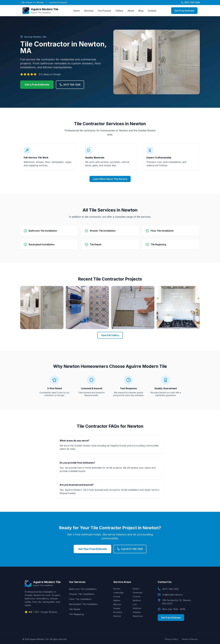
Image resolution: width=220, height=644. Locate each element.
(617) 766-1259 (190, 2)
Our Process (104, 11)
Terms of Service (190, 639)
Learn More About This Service (110, 179)
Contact (152, 11)
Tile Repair (75, 609)
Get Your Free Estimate (92, 549)
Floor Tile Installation (80, 599)
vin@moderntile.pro (170, 595)
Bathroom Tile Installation (83, 589)
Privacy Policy (172, 639)
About (131, 11)
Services (89, 11)
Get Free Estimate (184, 11)
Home (77, 11)
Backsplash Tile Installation (83, 604)
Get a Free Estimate (37, 85)
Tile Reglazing (76, 614)
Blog (141, 11)
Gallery (119, 11)
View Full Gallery (110, 335)
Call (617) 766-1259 (130, 549)
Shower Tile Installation (82, 594)
